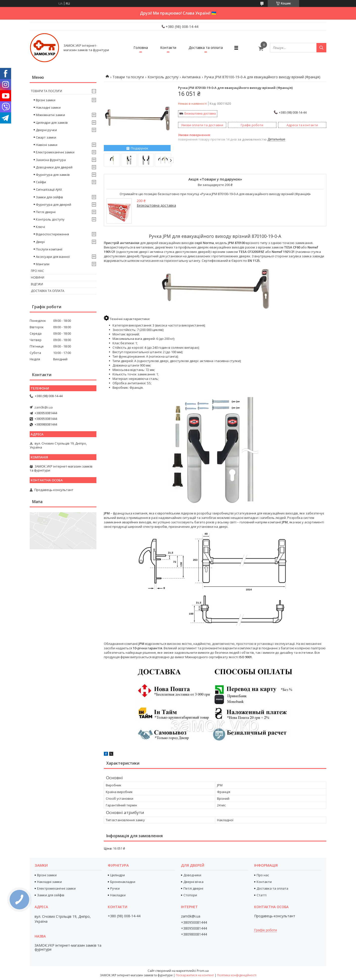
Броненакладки (123, 882)
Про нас (37, 271)
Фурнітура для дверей (54, 204)
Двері (40, 242)
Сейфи (41, 182)
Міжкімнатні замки (50, 115)
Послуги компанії (49, 249)
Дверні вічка (193, 882)
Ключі (40, 227)
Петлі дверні (46, 212)
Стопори (190, 895)
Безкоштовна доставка (200, 114)
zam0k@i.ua (44, 407)
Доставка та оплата (206, 48)
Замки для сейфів (49, 197)
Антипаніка (191, 77)
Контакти (168, 48)
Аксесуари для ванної (53, 257)
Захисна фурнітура (51, 160)
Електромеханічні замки (55, 152)
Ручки (115, 888)
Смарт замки (46, 137)
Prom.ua (203, 971)
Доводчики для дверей (54, 167)
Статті (262, 895)
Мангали (43, 264)
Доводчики (192, 875)
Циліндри (118, 875)
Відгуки (37, 284)
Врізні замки (46, 100)
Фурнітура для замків (53, 175)
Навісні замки (47, 145)
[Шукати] (321, 48)
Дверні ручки (46, 130)
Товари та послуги (128, 77)
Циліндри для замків (52, 122)
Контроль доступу (163, 77)
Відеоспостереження (52, 234)
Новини (38, 277)
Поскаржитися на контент (195, 975)
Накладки (118, 895)
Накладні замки (48, 107)
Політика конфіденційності (237, 975)
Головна (141, 48)
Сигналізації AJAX (49, 189)
